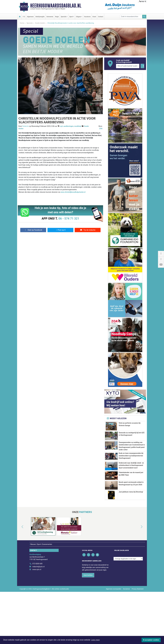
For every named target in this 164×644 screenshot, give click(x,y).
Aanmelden (88, 627)
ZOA (101, 129)
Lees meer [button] (95, 640)
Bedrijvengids (40, 17)
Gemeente (50, 17)
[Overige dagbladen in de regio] (128, 611)
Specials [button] (64, 17)
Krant (94, 17)
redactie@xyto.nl (38, 619)
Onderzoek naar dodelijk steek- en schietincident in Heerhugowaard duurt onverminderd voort (131, 497)
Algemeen (30, 17)
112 (24, 17)
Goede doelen (40, 23)
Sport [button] (71, 17)
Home (22, 23)
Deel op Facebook (33, 230)
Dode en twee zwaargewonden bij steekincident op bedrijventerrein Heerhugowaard (131, 478)
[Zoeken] (144, 17)
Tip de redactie (88, 230)
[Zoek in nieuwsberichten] (131, 17)
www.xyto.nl (37, 622)
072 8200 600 (37, 616)
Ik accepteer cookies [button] (151, 640)
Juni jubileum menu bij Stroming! (131, 543)
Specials (30, 23)
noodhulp (78, 126)
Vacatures (87, 17)
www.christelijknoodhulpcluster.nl (73, 192)
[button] (20, 579)
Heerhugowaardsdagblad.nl (56, 6)
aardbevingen (69, 126)
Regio (57, 17)
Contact (101, 17)
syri (61, 126)
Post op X (60, 230)
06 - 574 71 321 (69, 219)
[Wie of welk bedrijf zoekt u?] (128, 66)
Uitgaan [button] (78, 17)
